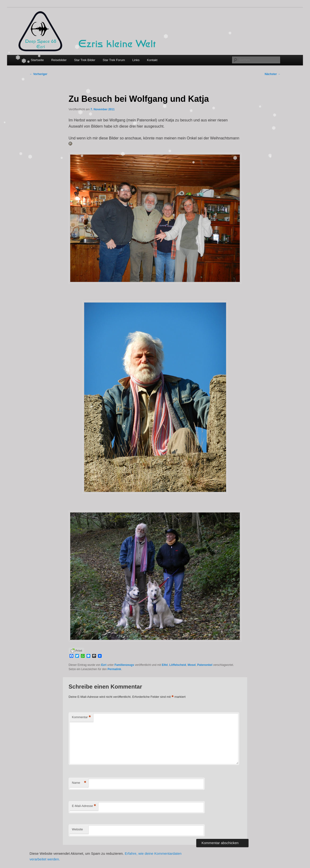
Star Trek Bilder (85, 60)
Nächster (273, 74)
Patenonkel (205, 665)
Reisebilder (59, 60)
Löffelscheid (178, 665)
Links (136, 60)
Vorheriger (38, 74)
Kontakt (152, 60)
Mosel (192, 665)
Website (77, 829)
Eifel (165, 665)
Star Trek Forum (114, 60)
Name (79, 783)
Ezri (104, 665)
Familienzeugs (124, 665)
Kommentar (81, 717)
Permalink (114, 669)
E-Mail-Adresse (84, 806)
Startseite (37, 60)
